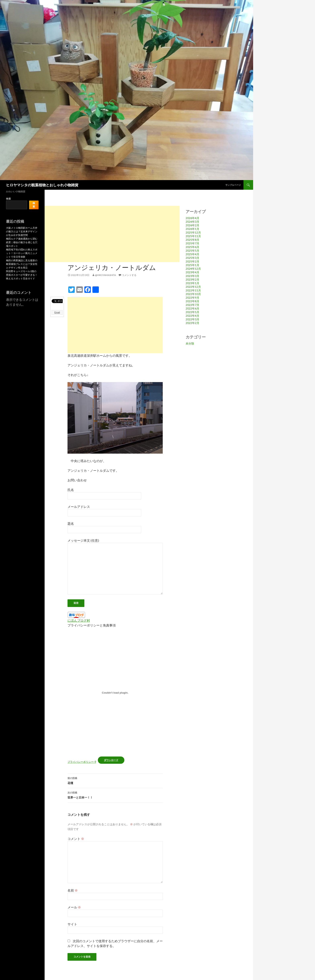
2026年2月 (192, 225)
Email (57, 312)
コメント (76, 839)
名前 (73, 890)
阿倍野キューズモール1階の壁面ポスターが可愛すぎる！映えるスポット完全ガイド (22, 275)
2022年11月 (193, 290)
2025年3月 (192, 258)
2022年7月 (192, 305)
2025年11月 (193, 236)
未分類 (190, 343)
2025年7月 (192, 243)
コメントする (129, 275)
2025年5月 (192, 251)
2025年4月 (192, 254)
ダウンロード (111, 760)
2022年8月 (192, 301)
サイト (72, 924)
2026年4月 (192, 218)
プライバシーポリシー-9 (82, 762)
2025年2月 (192, 261)
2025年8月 (192, 240)
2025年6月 (192, 247)
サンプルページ (233, 185)
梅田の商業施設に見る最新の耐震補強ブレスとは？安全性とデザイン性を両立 (22, 264)
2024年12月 (193, 269)
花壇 (115, 780)
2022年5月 (192, 312)
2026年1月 (192, 229)
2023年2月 (192, 279)
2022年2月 (192, 323)
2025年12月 (193, 232)
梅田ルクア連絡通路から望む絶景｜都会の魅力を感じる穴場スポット (22, 242)
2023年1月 (192, 283)
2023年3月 (192, 276)
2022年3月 (192, 319)
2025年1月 (192, 265)
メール (74, 907)
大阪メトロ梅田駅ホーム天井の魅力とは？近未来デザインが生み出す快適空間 (22, 231)
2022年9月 (192, 298)
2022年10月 (193, 294)
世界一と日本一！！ (115, 795)
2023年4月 (192, 272)
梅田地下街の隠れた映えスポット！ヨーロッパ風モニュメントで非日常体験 (22, 253)
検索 (8, 199)
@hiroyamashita (105, 275)
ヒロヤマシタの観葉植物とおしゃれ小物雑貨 (42, 185)
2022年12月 (193, 287)
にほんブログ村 (79, 620)
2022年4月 (192, 316)
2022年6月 (192, 308)
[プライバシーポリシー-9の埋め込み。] (115, 693)
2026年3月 (192, 222)
